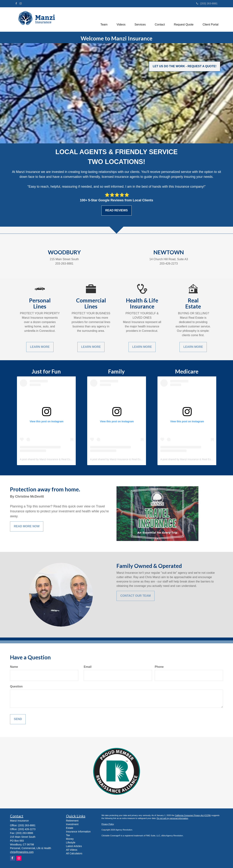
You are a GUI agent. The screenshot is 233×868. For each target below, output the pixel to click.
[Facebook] (16, 3)
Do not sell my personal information (172, 818)
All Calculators (74, 853)
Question (16, 686)
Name (14, 667)
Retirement (72, 821)
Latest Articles (74, 846)
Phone (159, 667)
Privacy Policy (108, 824)
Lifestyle (71, 842)
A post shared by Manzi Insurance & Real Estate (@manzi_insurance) (59, 459)
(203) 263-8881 (207, 3)
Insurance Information (78, 832)
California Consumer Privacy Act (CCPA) (193, 815)
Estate (70, 828)
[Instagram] (21, 3)
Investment (72, 824)
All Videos (72, 850)
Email (88, 667)
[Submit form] (18, 719)
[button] (104, 19)
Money (70, 839)
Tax (68, 835)
